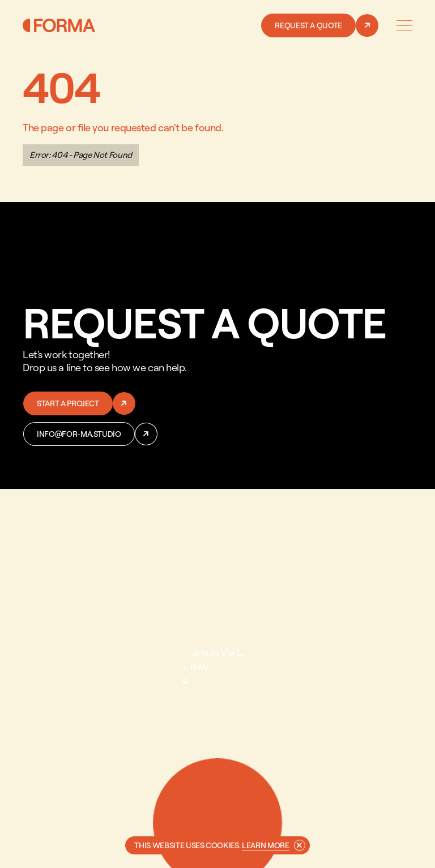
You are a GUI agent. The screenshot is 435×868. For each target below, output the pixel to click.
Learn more (266, 845)
